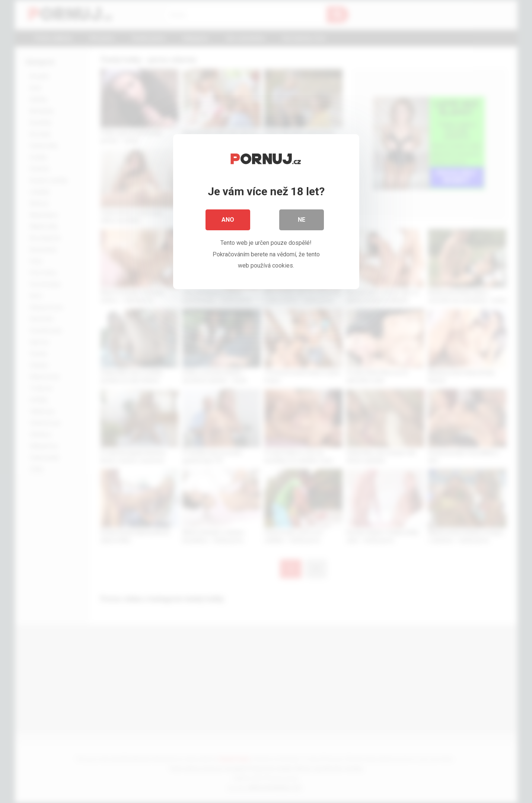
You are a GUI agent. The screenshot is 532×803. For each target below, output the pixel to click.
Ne (302, 220)
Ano (228, 220)
